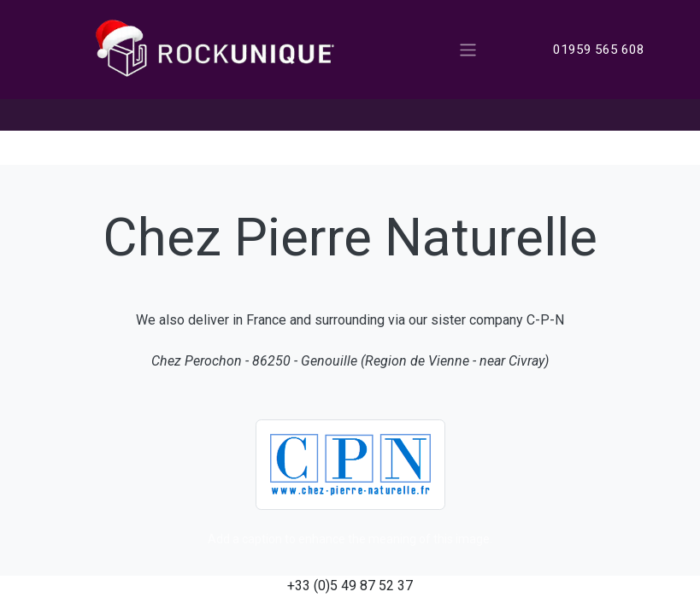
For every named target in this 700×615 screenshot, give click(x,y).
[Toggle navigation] (468, 49)
